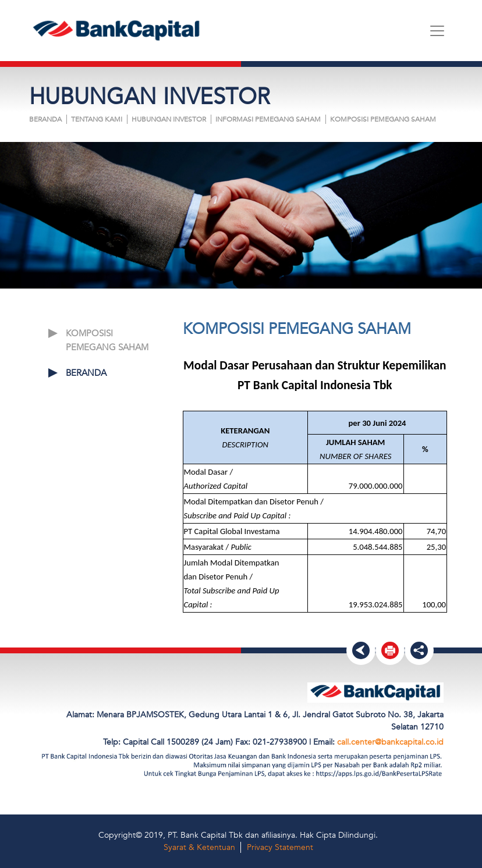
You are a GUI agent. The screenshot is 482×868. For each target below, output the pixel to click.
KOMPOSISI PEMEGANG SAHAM (383, 119)
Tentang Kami (97, 119)
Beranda (45, 119)
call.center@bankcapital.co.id (390, 742)
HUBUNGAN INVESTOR (169, 119)
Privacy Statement (280, 847)
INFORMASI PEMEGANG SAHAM (268, 119)
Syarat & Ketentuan (199, 847)
